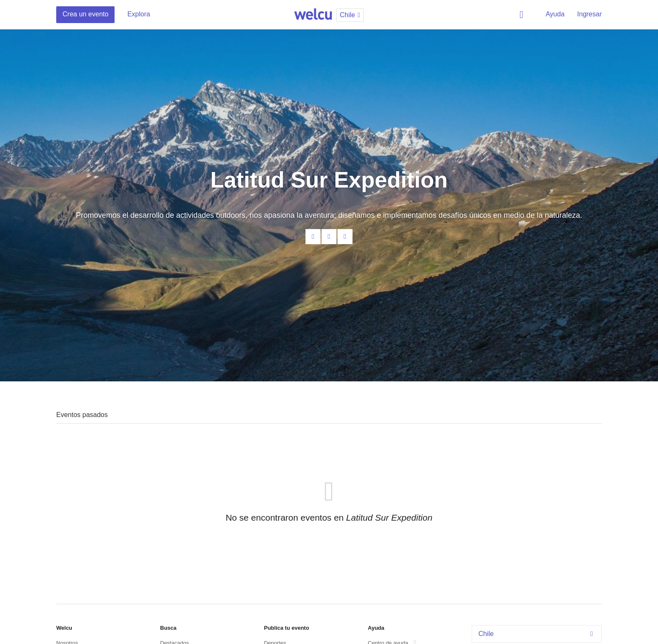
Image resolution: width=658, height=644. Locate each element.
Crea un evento (85, 14)
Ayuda (555, 14)
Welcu (313, 15)
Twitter (345, 237)
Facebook (329, 237)
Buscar (523, 15)
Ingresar (589, 14)
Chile (538, 634)
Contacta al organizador (313, 237)
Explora (138, 14)
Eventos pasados (82, 415)
